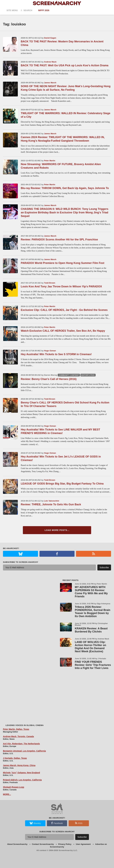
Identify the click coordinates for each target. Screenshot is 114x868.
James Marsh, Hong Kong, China (19, 765)
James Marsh (50, 83)
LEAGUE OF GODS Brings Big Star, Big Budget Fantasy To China (62, 484)
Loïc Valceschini (52, 501)
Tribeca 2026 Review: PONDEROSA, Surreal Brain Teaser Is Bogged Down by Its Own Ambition (93, 612)
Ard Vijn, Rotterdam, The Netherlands (21, 744)
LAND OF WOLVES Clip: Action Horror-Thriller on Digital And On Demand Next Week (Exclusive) (90, 647)
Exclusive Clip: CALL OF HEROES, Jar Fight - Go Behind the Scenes (64, 310)
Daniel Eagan (50, 38)
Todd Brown (50, 283)
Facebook (57, 823)
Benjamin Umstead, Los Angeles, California (24, 751)
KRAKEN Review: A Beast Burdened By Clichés (91, 630)
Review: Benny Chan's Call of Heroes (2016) (49, 379)
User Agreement (83, 844)
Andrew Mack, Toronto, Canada (18, 736)
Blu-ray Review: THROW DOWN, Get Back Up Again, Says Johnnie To (65, 188)
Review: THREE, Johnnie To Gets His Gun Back (51, 504)
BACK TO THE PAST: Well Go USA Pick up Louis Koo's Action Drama (65, 65)
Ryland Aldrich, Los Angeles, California (22, 780)
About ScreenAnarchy (17, 844)
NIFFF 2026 (44, 10)
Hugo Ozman (50, 351)
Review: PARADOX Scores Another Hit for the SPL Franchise (59, 240)
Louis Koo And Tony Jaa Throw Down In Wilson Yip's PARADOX (61, 286)
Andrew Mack (50, 62)
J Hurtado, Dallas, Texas (15, 758)
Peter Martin (50, 161)
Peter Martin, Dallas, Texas (16, 729)
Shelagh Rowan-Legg (14, 787)
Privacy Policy (65, 844)
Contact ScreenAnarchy (43, 844)
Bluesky (35, 823)
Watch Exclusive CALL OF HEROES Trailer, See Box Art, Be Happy (63, 331)
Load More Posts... (57, 530)
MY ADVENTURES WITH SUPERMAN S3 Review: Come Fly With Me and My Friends (91, 592)
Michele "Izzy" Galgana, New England (21, 773)
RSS (79, 823)
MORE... (7, 794)
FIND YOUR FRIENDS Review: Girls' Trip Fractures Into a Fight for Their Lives (93, 665)
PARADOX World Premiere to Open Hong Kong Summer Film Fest (62, 263)
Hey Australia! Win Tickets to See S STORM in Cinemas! (56, 354)
